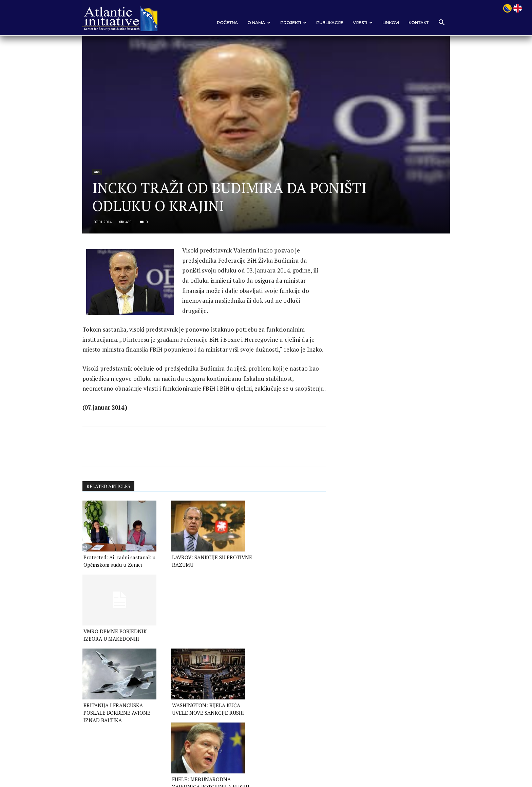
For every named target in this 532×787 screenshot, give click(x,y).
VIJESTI (360, 23)
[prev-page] (89, 687)
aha (100, 177)
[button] (439, 23)
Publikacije (327, 23)
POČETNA (225, 23)
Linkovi (388, 23)
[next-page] (100, 687)
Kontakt (416, 23)
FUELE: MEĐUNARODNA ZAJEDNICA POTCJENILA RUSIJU (277, 665)
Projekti (291, 23)
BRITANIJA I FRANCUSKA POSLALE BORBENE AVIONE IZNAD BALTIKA (118, 665)
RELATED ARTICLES (111, 513)
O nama (256, 23)
